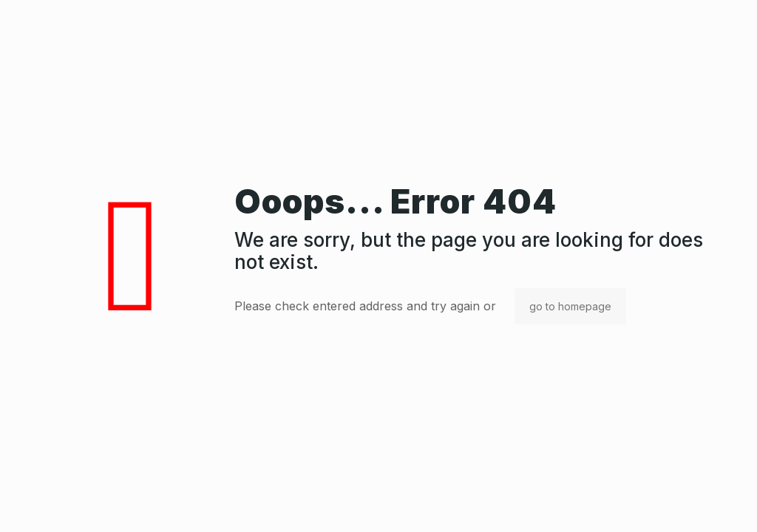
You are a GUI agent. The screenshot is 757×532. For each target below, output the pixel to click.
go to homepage (570, 306)
